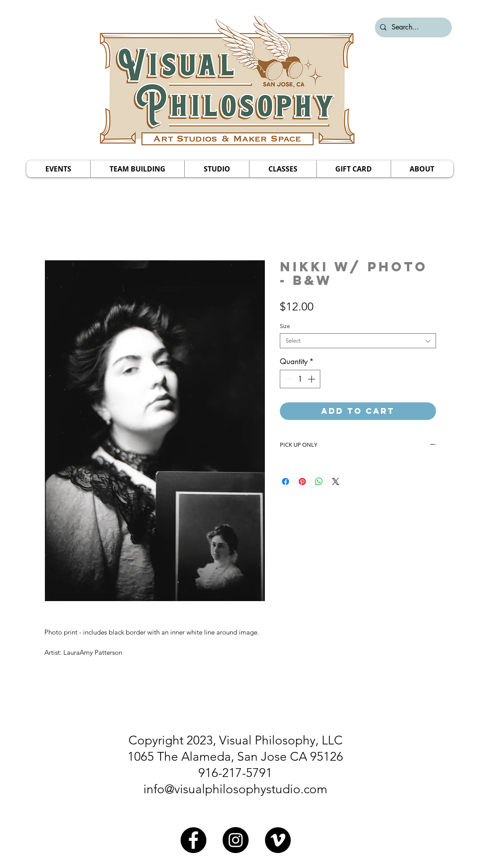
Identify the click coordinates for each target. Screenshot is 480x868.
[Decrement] (288, 379)
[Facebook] (193, 840)
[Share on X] (336, 481)
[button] (58, 169)
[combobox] (358, 341)
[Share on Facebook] (286, 481)
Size (285, 326)
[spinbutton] (300, 379)
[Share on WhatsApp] (319, 481)
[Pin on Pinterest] (302, 481)
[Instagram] (236, 840)
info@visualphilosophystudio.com (235, 789)
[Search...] (412, 27)
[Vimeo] (278, 840)
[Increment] (312, 379)
